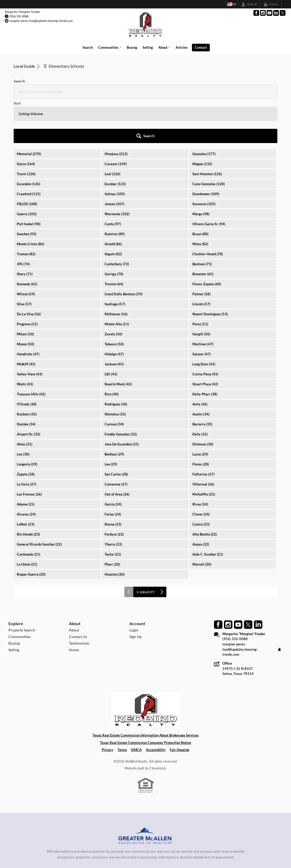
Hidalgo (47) (114, 308)
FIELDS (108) (27, 158)
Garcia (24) (113, 458)
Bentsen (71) (202, 218)
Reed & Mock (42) (118, 338)
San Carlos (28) (116, 428)
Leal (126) (113, 128)
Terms (122, 704)
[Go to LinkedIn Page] (276, 13)
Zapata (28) (26, 428)
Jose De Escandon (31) (122, 398)
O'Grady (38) (27, 358)
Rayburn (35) (27, 368)
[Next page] (162, 546)
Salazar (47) (202, 308)
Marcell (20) (202, 518)
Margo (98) (201, 168)
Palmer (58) (201, 248)
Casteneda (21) (29, 508)
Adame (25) (26, 458)
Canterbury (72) (117, 218)
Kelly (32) (200, 388)
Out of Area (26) (117, 448)
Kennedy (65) (27, 238)
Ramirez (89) (115, 188)
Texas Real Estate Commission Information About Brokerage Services (146, 689)
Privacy (108, 704)
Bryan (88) (200, 188)
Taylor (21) (113, 508)
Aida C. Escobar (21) (208, 508)
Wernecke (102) (117, 168)
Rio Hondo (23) (28, 488)
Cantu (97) (113, 178)
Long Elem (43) (204, 318)
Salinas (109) (115, 148)
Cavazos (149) (116, 118)
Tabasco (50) (114, 298)
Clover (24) (201, 468)
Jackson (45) (114, 318)
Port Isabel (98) (29, 178)
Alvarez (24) (26, 468)
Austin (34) (201, 368)
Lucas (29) (200, 408)
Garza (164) (26, 118)
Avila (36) (200, 358)
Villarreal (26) (203, 438)
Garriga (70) (114, 228)
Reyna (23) (113, 478)
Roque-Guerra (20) (31, 528)
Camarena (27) (116, 438)
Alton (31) (25, 398)
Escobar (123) (115, 138)
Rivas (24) (200, 458)
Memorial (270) (29, 108)
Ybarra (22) (113, 498)
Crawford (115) (29, 148)
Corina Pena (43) (205, 328)
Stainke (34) (26, 378)
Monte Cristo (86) (30, 198)
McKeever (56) (116, 268)
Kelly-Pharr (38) (205, 348)
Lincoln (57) (201, 258)
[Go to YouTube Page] (269, 13)
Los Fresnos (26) (29, 448)
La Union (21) (27, 518)
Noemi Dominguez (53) (210, 268)
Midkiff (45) (26, 318)
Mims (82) (200, 198)
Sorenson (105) (204, 158)
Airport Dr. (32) (29, 388)
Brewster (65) (203, 228)
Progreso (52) (27, 278)
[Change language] (230, 4)
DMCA (136, 704)
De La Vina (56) (29, 268)
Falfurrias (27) (203, 428)
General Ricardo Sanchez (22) (39, 498)
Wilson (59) (26, 248)
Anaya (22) (201, 498)
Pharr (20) (112, 518)
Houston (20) (115, 528)
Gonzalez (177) (204, 108)
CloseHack (158, 722)
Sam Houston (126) (207, 128)
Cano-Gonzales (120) (209, 138)
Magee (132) (202, 118)
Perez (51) (200, 278)
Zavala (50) (113, 288)
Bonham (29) (114, 408)
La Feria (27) (27, 438)
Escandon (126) (29, 138)
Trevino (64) (114, 238)
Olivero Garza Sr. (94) (209, 178)
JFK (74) (23, 218)
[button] (263, 90)
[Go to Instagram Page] (263, 13)
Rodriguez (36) (116, 358)
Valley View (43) (30, 328)
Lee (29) (111, 418)
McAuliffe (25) (204, 448)
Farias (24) (113, 468)
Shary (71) (25, 228)
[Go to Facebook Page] (256, 13)
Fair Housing (180, 704)
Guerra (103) (27, 168)
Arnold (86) (113, 198)
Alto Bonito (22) (205, 488)
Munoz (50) (25, 298)
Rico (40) (112, 348)
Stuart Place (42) (205, 338)
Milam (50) (25, 288)
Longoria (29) (27, 418)
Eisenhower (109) (206, 148)
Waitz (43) (25, 338)
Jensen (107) (114, 158)
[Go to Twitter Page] (283, 13)
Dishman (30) (203, 398)
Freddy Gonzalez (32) (121, 388)
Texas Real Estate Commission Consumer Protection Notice (145, 697)
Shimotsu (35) (115, 368)
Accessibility (156, 704)
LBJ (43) (111, 328)
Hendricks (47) (28, 308)
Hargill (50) (201, 288)
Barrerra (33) (202, 378)
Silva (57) (24, 258)
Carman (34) (114, 378)
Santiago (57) (115, 258)
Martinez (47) (203, 298)
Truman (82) (26, 208)
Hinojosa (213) (116, 108)
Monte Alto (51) (117, 278)
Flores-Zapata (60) (207, 238)
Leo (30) (23, 408)
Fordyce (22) (114, 488)
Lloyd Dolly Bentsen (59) (124, 248)
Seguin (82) (113, 208)
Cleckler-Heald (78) (208, 208)
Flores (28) (201, 418)
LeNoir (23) (26, 478)
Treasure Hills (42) (31, 348)
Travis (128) (26, 128)
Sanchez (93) (27, 188)
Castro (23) (201, 478)
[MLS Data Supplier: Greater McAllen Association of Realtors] (146, 791)
